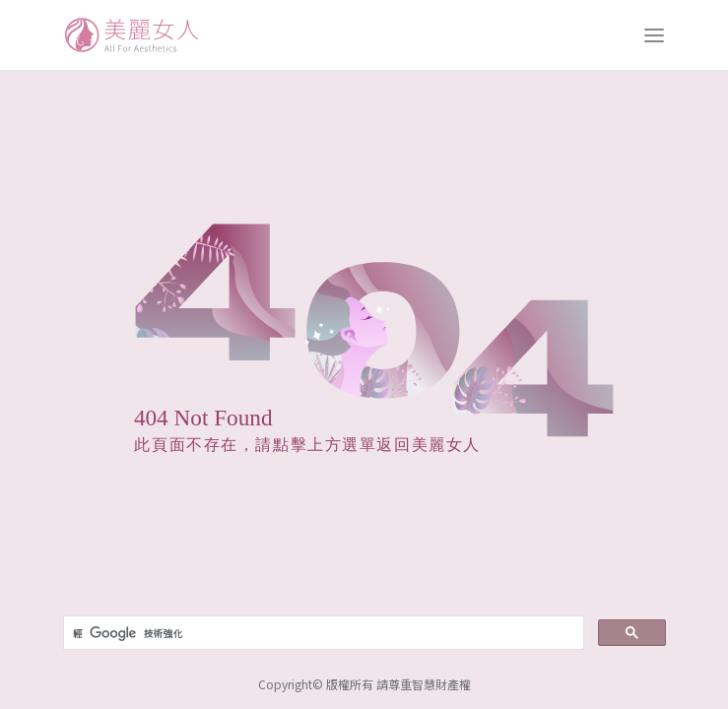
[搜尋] (322, 633)
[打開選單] (654, 35)
